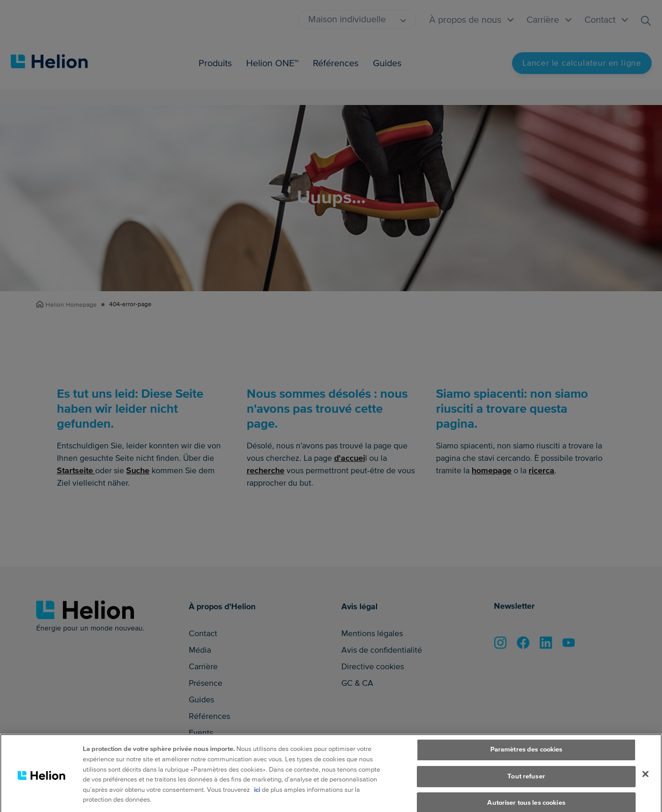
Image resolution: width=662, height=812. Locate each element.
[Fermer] (645, 786)
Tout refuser (526, 788)
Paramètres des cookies (526, 761)
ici (257, 801)
